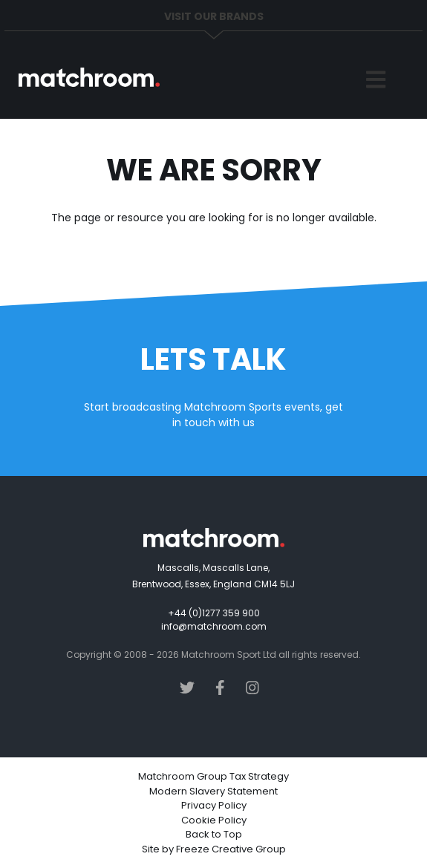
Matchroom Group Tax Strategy (213, 776)
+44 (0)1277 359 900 (214, 613)
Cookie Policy (214, 820)
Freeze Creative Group (231, 849)
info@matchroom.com (214, 626)
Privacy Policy (214, 805)
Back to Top (214, 834)
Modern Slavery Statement (213, 791)
